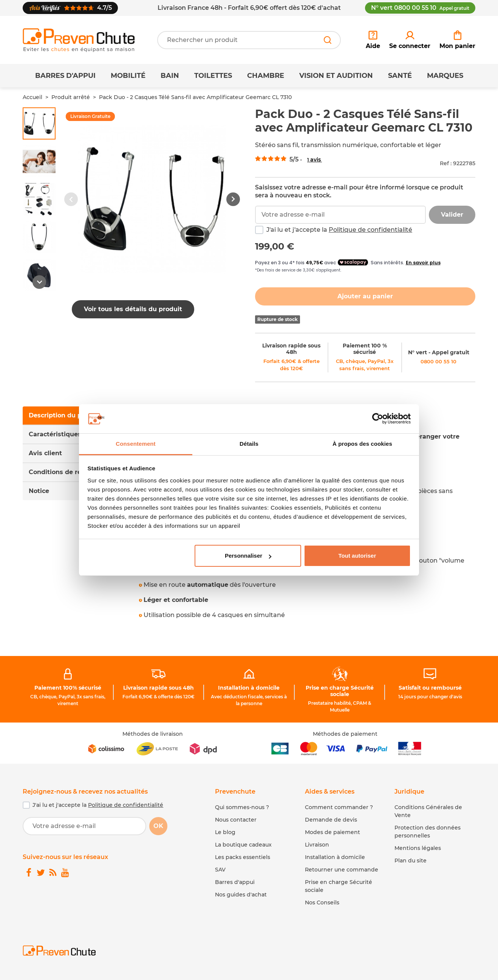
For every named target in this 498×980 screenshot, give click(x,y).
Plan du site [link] (411, 861)
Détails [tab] (249, 444)
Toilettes (213, 76)
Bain (170, 76)
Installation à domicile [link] (249, 688)
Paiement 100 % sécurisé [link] (365, 349)
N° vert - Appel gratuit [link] (439, 352)
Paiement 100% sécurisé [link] (68, 688)
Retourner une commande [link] (342, 870)
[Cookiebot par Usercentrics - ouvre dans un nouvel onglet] (378, 419)
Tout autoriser (357, 556)
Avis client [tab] (45, 453)
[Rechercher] (328, 40)
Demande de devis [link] (331, 820)
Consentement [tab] (135, 444)
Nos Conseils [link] (322, 902)
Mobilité (128, 76)
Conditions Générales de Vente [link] (428, 811)
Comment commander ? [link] (339, 807)
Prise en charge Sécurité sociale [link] (340, 691)
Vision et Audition (336, 76)
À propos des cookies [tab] (362, 444)
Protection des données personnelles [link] (428, 832)
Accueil (32, 97)
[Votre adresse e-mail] (84, 826)
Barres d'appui (65, 76)
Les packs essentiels (243, 857)
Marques (445, 76)
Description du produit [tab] (65, 415)
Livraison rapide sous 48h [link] (291, 349)
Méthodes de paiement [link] (345, 734)
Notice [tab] (39, 491)
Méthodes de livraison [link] (153, 734)
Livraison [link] (317, 845)
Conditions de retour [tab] (62, 472)
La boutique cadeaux (243, 845)
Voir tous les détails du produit (133, 309)
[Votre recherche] (249, 40)
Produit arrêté (71, 97)
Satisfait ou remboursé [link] (430, 688)
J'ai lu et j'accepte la (339, 230)
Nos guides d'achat (241, 895)
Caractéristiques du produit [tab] (73, 434)
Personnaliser (248, 556)
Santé (400, 76)
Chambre (266, 76)
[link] (410, 40)
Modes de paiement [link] (333, 832)
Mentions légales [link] (418, 848)
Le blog (225, 832)
